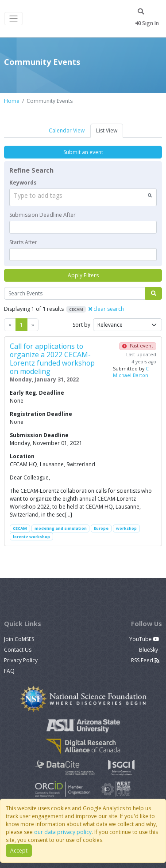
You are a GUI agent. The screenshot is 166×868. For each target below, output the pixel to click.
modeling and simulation (61, 528)
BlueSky (149, 650)
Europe (101, 528)
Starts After (23, 242)
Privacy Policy (21, 660)
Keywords (23, 183)
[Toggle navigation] (14, 19)
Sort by (81, 325)
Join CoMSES (19, 639)
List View (107, 130)
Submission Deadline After (42, 215)
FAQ (9, 671)
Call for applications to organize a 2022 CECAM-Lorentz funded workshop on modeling (52, 359)
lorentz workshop (31, 537)
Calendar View (67, 130)
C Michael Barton (131, 372)
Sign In (147, 23)
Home (12, 101)
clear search (106, 309)
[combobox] (83, 197)
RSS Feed (145, 660)
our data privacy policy (63, 832)
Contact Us (18, 650)
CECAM (20, 528)
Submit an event (83, 152)
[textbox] (83, 227)
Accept (19, 851)
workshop (126, 528)
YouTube (144, 639)
